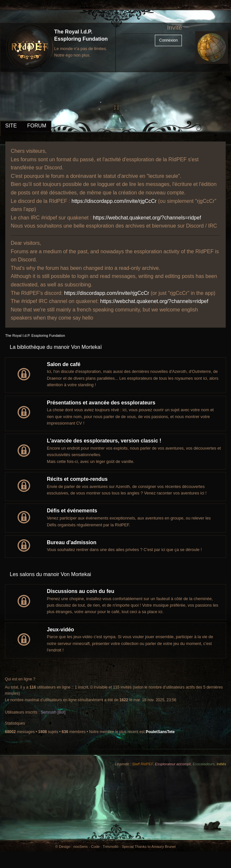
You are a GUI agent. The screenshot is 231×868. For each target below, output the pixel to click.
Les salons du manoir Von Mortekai (50, 574)
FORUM (37, 126)
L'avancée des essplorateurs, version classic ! (104, 441)
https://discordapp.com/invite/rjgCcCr (114, 201)
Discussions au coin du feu (81, 591)
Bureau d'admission (72, 542)
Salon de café (64, 364)
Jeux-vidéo (61, 630)
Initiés (221, 764)
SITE (11, 126)
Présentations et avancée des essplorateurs (101, 403)
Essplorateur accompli (173, 764)
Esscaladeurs (204, 764)
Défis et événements (72, 511)
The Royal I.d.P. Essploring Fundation (35, 335)
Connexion (168, 40)
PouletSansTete (160, 732)
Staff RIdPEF (143, 764)
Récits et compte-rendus (77, 479)
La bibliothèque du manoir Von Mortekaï (56, 347)
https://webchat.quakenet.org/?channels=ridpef (147, 218)
